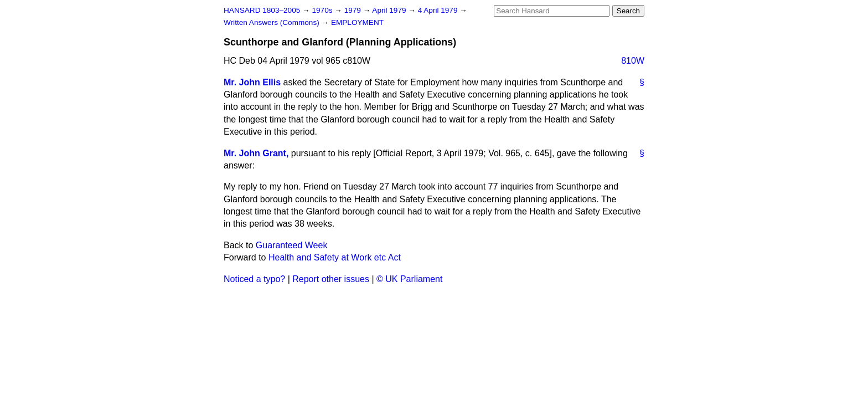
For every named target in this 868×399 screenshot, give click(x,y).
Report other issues (331, 279)
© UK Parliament (409, 279)
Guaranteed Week (292, 245)
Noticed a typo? (254, 279)
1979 (354, 10)
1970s (323, 10)
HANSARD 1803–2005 (262, 10)
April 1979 (390, 10)
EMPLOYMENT (357, 22)
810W (633, 61)
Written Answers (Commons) (273, 22)
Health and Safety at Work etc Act (335, 257)
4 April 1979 (439, 10)
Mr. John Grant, (256, 153)
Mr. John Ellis (252, 82)
